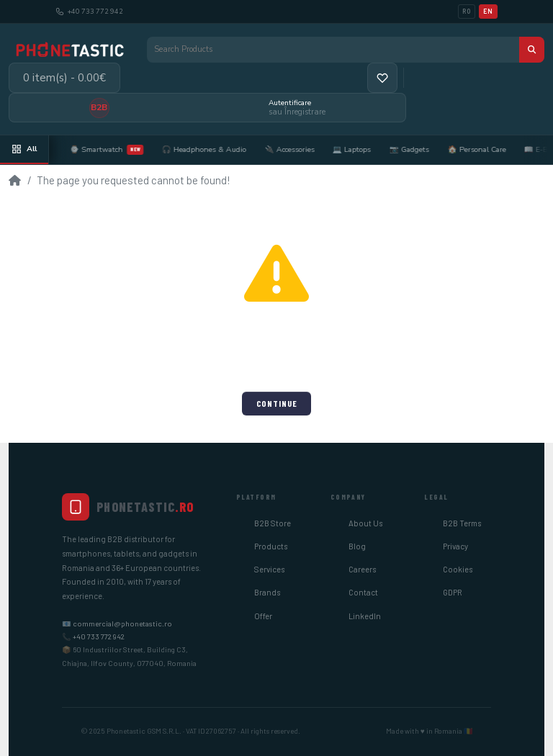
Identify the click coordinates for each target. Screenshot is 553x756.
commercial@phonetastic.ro (122, 624)
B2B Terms (462, 523)
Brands (267, 592)
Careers (362, 569)
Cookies (458, 569)
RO (466, 11)
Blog (357, 546)
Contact (363, 592)
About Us (365, 523)
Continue (277, 403)
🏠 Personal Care (491, 149)
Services (269, 569)
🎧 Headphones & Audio (219, 149)
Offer (263, 616)
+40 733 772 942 (99, 636)
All (24, 149)
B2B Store (273, 523)
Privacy (455, 546)
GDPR (453, 592)
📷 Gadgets (424, 149)
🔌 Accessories (304, 149)
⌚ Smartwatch (121, 150)
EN (488, 11)
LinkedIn (365, 616)
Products (271, 546)
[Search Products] (333, 50)
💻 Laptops (367, 149)
